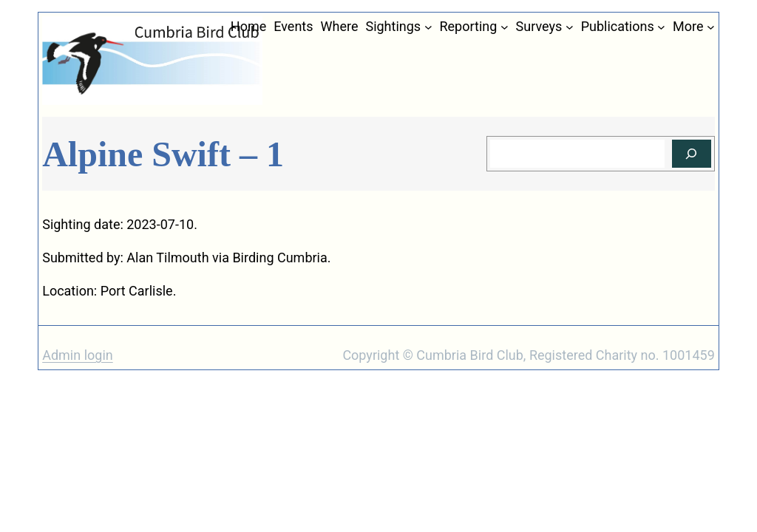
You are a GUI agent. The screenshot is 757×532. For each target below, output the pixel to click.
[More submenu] (711, 27)
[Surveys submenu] (570, 27)
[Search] (692, 154)
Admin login (78, 355)
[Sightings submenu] (428, 27)
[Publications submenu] (661, 27)
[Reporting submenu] (505, 27)
